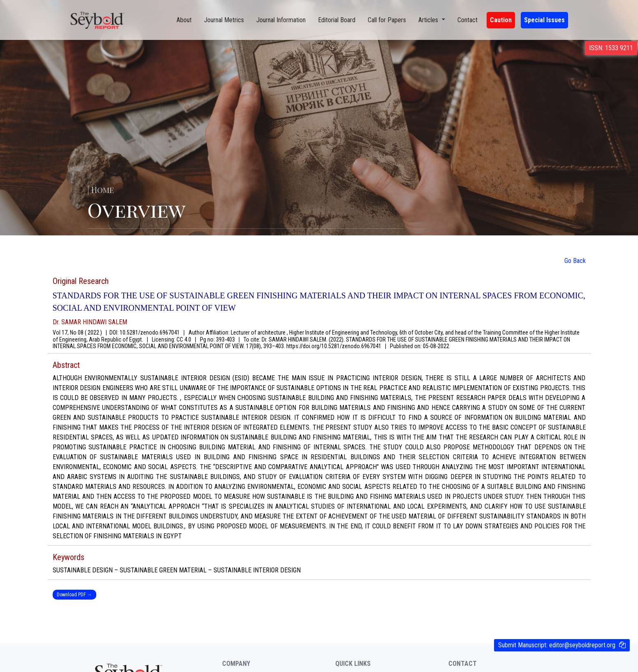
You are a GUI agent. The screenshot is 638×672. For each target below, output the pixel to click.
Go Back (575, 261)
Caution (501, 20)
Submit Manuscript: (557, 645)
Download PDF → (74, 595)
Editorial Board (337, 20)
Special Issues (544, 20)
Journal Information (281, 20)
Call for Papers (387, 20)
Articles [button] (429, 20)
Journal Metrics (224, 20)
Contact (467, 20)
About (184, 20)
